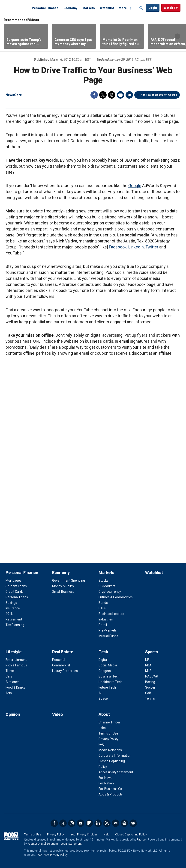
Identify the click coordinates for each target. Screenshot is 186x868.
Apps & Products (111, 794)
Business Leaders (111, 614)
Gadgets (105, 671)
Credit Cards (15, 592)
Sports (151, 652)
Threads (112, 95)
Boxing (150, 682)
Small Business (63, 592)
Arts (9, 693)
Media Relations (110, 750)
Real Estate (63, 652)
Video (58, 714)
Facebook (94, 95)
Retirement (14, 619)
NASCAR (152, 676)
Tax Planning (15, 625)
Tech (103, 652)
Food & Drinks (15, 687)
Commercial (61, 665)
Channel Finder (109, 722)
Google (135, 186)
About (104, 714)
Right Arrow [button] (177, 36)
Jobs (102, 728)
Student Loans (16, 586)
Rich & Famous (16, 665)
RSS (107, 823)
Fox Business (17, 8)
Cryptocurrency (110, 592)
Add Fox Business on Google (159, 95)
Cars (9, 676)
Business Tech (109, 676)
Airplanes (12, 682)
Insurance (13, 608)
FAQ (102, 744)
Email (129, 95)
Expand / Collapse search (141, 8)
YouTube (81, 823)
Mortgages (13, 581)
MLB (148, 671)
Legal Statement (71, 844)
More (123, 8)
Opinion (13, 714)
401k (9, 614)
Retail (103, 625)
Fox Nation (106, 783)
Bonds (103, 603)
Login (153, 8)
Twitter (103, 95)
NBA (148, 665)
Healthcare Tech (110, 682)
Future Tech (107, 687)
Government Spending (69, 581)
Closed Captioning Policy (131, 835)
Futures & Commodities (116, 597)
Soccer (150, 687)
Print (120, 95)
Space (103, 699)
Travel (10, 671)
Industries (106, 619)
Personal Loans (17, 597)
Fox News (105, 778)
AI (100, 693)
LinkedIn (136, 247)
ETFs (102, 608)
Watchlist (107, 8)
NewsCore (14, 95)
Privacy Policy (108, 739)
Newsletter (116, 823)
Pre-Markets (108, 630)
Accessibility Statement (116, 772)
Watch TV (171, 8)
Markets (89, 8)
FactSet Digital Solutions (43, 844)
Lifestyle (13, 652)
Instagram (72, 823)
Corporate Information (115, 756)
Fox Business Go (110, 789)
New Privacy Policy (56, 855)
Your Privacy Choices (84, 835)
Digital (103, 660)
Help (106, 835)
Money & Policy (63, 586)
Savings (11, 603)
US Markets (107, 586)
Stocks (103, 581)
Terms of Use (108, 733)
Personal (59, 660)
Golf (148, 693)
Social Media (108, 665)
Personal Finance (45, 8)
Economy (70, 8)
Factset (142, 840)
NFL (148, 660)
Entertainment (16, 660)
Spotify (124, 823)
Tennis (150, 699)
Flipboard (89, 823)
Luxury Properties (65, 671)
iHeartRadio (133, 823)
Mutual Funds (108, 636)
